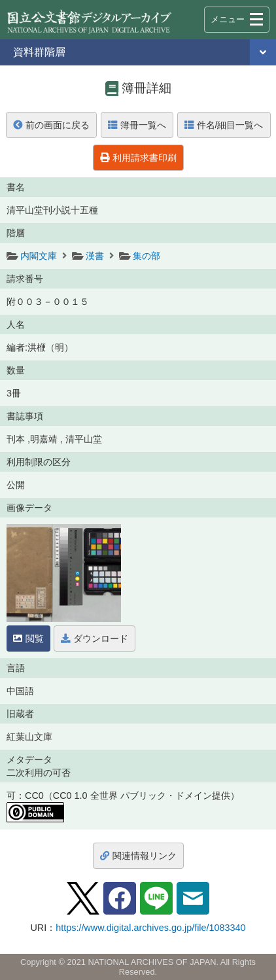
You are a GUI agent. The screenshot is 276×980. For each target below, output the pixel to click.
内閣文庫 (39, 256)
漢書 (95, 256)
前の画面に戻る (51, 125)
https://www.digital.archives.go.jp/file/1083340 (150, 928)
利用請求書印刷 (138, 158)
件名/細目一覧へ (224, 125)
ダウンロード (95, 639)
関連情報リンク (138, 856)
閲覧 (28, 639)
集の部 (147, 256)
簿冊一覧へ (137, 125)
